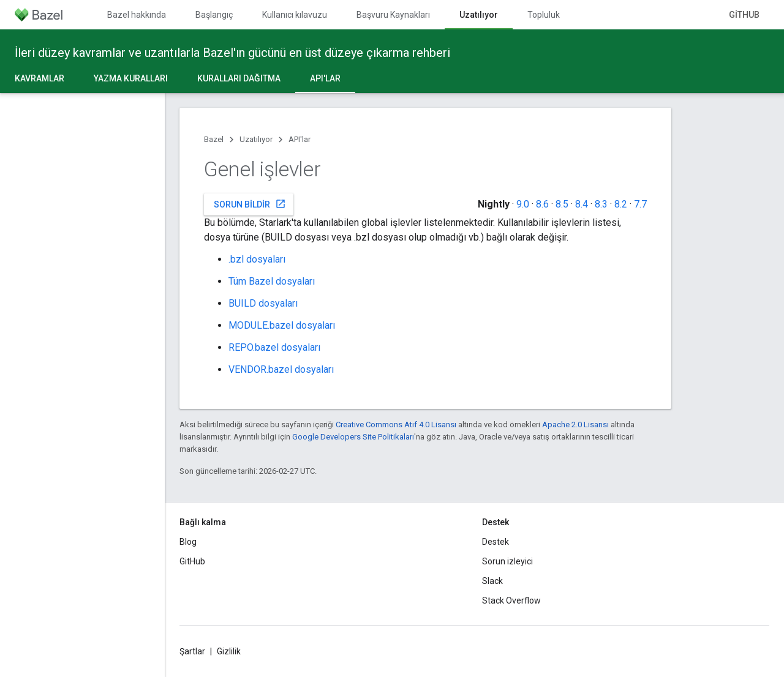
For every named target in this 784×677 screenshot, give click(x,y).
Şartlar (192, 651)
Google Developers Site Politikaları (353, 437)
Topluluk (544, 15)
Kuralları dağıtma (239, 78)
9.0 (523, 204)
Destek (496, 542)
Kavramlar (40, 78)
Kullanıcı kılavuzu (295, 15)
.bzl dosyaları (257, 259)
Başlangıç (214, 15)
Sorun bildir (250, 204)
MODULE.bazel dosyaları (282, 325)
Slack (492, 581)
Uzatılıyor (256, 139)
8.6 (542, 204)
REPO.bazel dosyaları (274, 347)
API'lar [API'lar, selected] (325, 78)
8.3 (601, 204)
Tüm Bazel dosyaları (272, 281)
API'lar (300, 139)
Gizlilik (229, 651)
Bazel (214, 139)
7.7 (640, 204)
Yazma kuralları (131, 78)
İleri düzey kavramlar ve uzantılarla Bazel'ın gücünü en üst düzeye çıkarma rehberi (232, 53)
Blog (188, 542)
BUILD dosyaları (263, 303)
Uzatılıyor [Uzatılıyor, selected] (479, 15)
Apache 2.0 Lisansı (575, 425)
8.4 (582, 204)
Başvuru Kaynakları (393, 15)
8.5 (562, 204)
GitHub (744, 15)
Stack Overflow (511, 600)
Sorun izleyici (507, 561)
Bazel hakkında (137, 15)
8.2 (621, 204)
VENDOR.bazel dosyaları (281, 369)
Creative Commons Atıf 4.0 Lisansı (396, 425)
